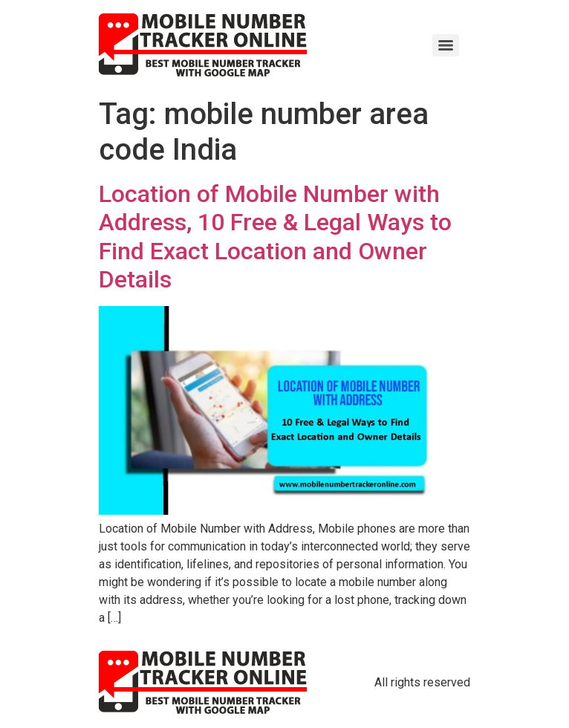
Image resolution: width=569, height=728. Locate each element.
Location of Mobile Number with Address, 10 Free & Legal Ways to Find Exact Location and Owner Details (275, 237)
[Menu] (446, 45)
